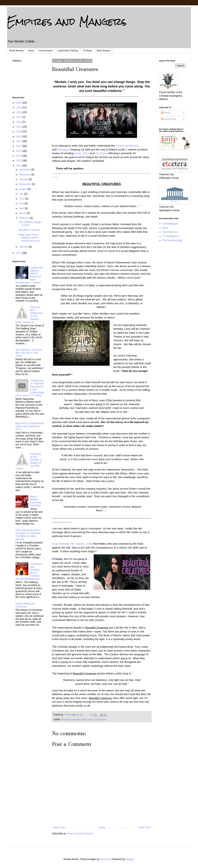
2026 (19, 103)
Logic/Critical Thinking (68, 51)
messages (63, 149)
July (22, 194)
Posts (166, 113)
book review (87, 719)
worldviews (132, 146)
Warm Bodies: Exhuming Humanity (36, 501)
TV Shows (87, 51)
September (25, 184)
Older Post (145, 827)
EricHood (105, 859)
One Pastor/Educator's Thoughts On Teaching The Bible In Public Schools (28, 535)
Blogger (130, 859)
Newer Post (59, 827)
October (24, 179)
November (25, 175)
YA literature (100, 719)
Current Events (46, 51)
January (24, 247)
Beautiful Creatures (71, 719)
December (25, 170)
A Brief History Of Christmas (25, 605)
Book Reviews (104, 51)
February (24, 218)
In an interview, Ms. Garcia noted (72, 544)
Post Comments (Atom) (80, 833)
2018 (19, 141)
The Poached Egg (172, 240)
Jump (165, 228)
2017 (19, 146)
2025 (19, 107)
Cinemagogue (170, 224)
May (22, 203)
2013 (19, 165)
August (23, 189)
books (78, 153)
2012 (19, 253)
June (22, 199)
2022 (19, 122)
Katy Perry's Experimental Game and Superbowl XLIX (30, 426)
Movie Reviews (17, 51)
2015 (19, 156)
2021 (19, 127)
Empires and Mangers (67, 22)
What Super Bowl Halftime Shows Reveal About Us (29, 238)
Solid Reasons (170, 232)
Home (31, 51)
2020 (19, 132)
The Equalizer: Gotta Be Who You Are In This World (29, 353)
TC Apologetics (171, 236)
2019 (19, 136)
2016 (19, 151)
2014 (19, 161)
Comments (169, 119)
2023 (19, 117)
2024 (19, 112)
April (22, 208)
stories (119, 146)
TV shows (101, 153)
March (23, 213)
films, (86, 153)
